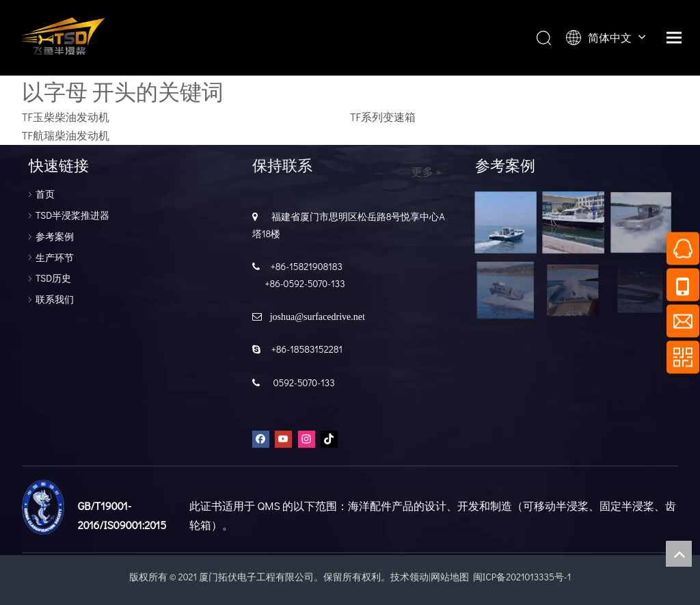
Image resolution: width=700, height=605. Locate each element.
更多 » (427, 172)
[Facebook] (261, 439)
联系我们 (55, 299)
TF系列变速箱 (383, 117)
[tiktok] (329, 439)
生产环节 (55, 257)
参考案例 (55, 236)
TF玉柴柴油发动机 (66, 117)
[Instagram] (307, 439)
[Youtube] (283, 439)
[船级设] (43, 507)
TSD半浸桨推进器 (72, 215)
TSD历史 (53, 278)
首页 (45, 194)
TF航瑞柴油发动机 (66, 135)
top (679, 554)
